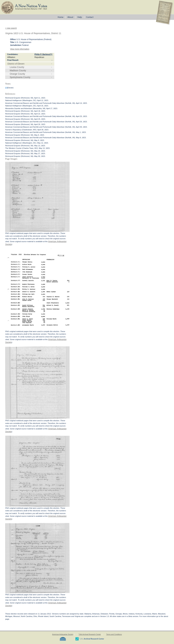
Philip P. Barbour (42, 54)
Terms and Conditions (114, 634)
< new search (11, 28)
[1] (51, 54)
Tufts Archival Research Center (90, 634)
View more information (20, 49)
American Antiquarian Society (63, 634)
